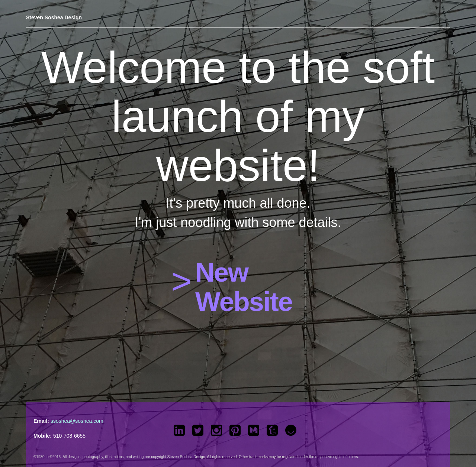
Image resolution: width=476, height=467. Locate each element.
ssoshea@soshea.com (77, 421)
